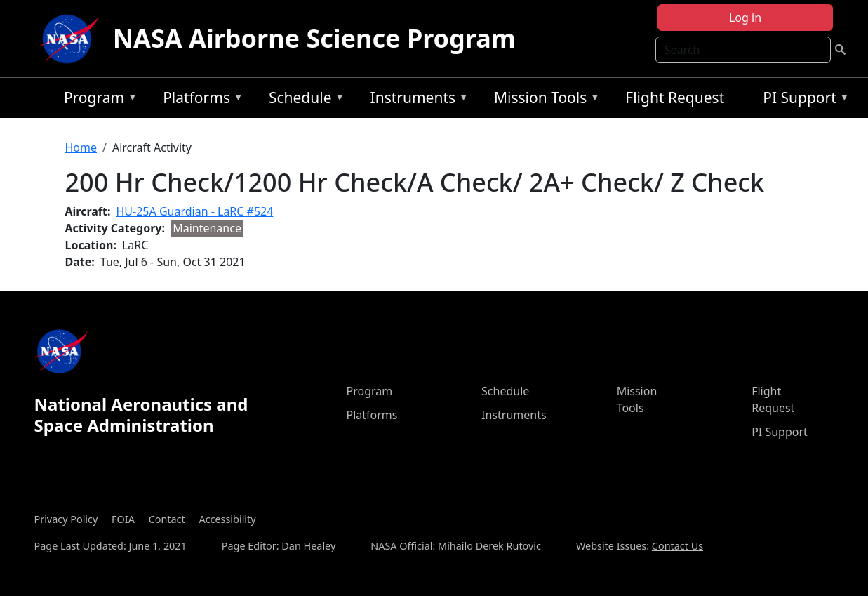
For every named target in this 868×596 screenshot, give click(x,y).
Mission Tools (543, 100)
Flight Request (675, 98)
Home (81, 147)
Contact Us (677, 546)
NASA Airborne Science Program (314, 38)
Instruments (416, 100)
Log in (745, 18)
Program (97, 100)
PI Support (802, 100)
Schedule (303, 100)
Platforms (199, 100)
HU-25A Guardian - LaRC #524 (195, 211)
